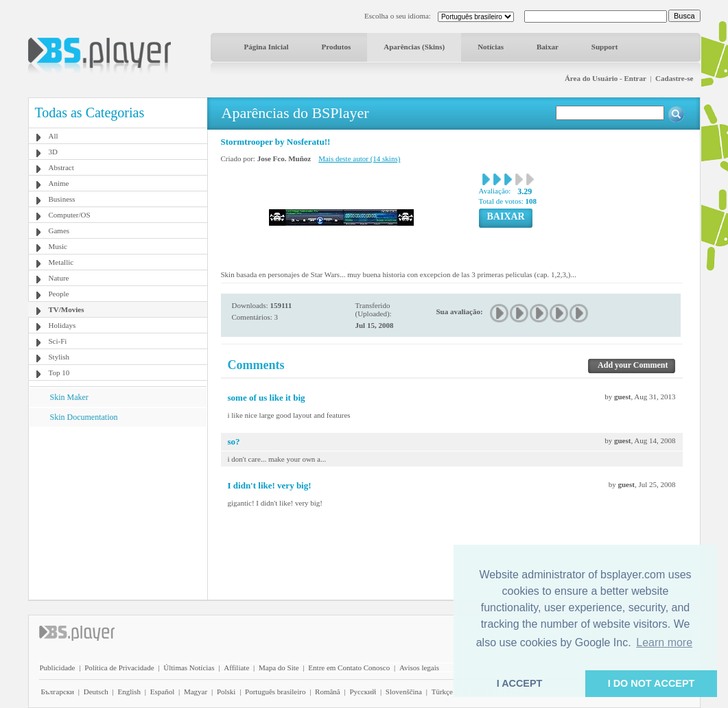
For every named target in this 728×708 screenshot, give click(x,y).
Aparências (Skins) (414, 47)
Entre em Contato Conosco (349, 668)
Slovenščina (404, 692)
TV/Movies (67, 309)
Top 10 (59, 373)
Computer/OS (70, 215)
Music (58, 246)
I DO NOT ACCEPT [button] (651, 683)
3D (53, 152)
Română (328, 692)
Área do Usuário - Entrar (606, 78)
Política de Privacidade (119, 668)
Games (59, 231)
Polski (226, 692)
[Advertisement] (117, 512)
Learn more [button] (664, 642)
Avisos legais (419, 668)
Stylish (59, 357)
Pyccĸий (363, 692)
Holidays (62, 325)
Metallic (61, 262)
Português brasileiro (275, 692)
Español (162, 692)
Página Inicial (267, 47)
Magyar (196, 692)
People (59, 294)
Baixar (548, 47)
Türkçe (442, 692)
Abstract (61, 167)
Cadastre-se (674, 78)
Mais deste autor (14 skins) (359, 158)
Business (62, 199)
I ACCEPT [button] (520, 683)
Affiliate (236, 668)
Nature (59, 278)
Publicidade (58, 668)
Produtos (337, 47)
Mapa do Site (279, 668)
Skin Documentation (84, 417)
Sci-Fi (58, 341)
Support (605, 47)
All (54, 136)
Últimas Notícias (189, 668)
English (129, 692)
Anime (59, 183)
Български (58, 692)
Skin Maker (69, 397)
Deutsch (96, 692)
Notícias (491, 47)
